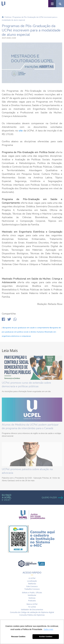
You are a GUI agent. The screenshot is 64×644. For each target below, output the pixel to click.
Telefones (32, 584)
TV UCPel (32, 607)
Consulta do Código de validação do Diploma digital (32, 612)
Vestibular (32, 595)
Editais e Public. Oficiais (32, 592)
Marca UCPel (32, 604)
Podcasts (32, 601)
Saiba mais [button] (48, 629)
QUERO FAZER (52, 498)
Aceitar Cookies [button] (46, 637)
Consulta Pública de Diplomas (32, 615)
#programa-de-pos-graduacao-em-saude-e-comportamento (26, 328)
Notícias (8, 17)
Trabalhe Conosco (32, 589)
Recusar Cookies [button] (18, 637)
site (21, 131)
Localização (32, 581)
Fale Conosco (32, 586)
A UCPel (32, 578)
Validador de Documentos (32, 609)
